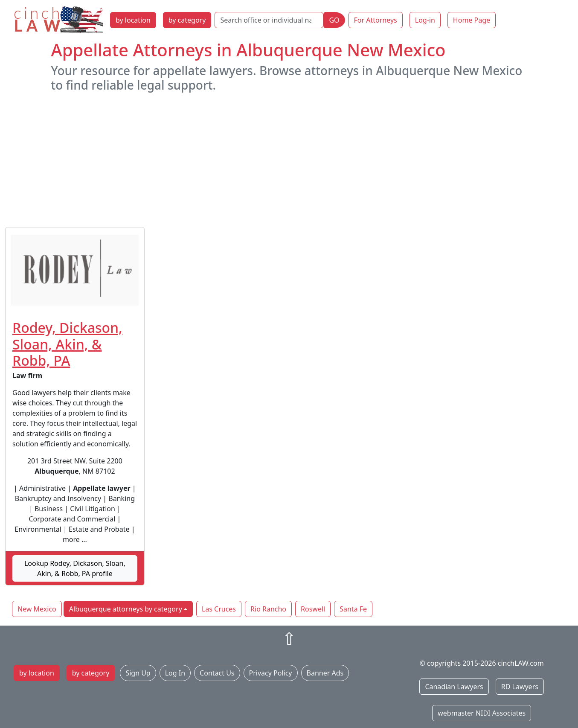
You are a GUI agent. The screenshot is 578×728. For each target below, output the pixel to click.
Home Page (472, 20)
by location (133, 20)
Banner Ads (325, 673)
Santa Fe (353, 609)
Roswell (313, 609)
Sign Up (138, 673)
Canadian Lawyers (454, 687)
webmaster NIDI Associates (482, 713)
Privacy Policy (271, 673)
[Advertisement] (289, 160)
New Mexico (37, 609)
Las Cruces (219, 609)
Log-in (425, 20)
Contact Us (217, 673)
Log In (175, 673)
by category (187, 20)
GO (334, 20)
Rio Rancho (268, 609)
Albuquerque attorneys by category (126, 609)
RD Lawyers (520, 687)
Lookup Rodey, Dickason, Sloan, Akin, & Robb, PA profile (75, 568)
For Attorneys (376, 20)
